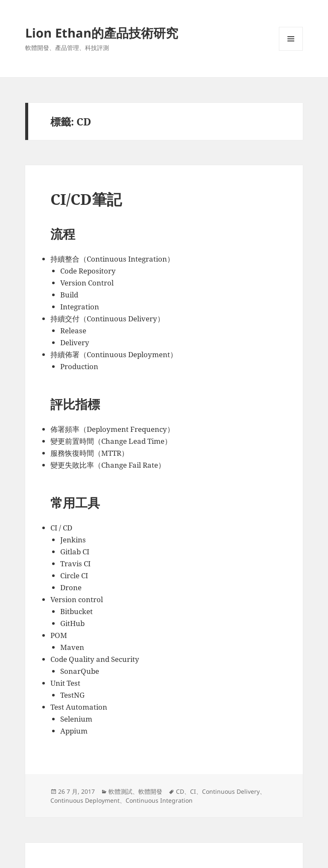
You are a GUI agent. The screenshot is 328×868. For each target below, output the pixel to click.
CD (180, 791)
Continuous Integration (159, 800)
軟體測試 (120, 791)
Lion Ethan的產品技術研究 (102, 33)
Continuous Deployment (85, 800)
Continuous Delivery (231, 791)
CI (193, 791)
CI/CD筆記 (86, 199)
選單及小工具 (291, 51)
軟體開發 (150, 791)
